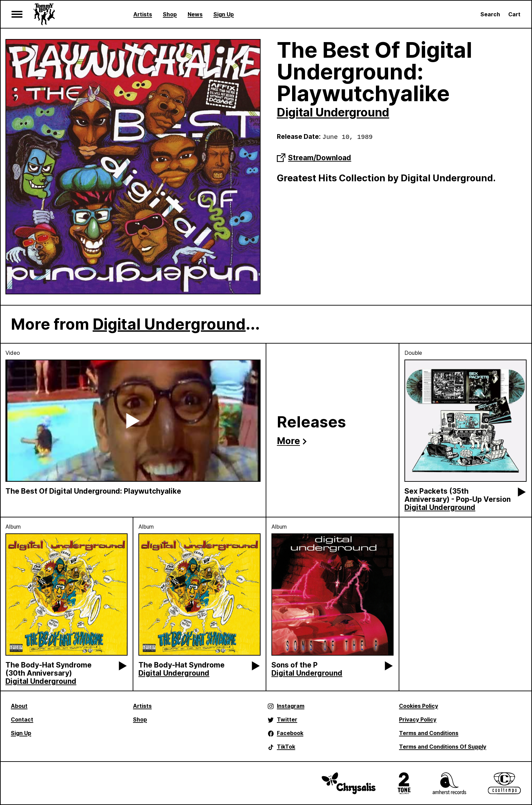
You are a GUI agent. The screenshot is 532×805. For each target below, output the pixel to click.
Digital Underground (333, 112)
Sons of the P (294, 665)
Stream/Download (314, 158)
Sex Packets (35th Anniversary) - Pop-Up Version (458, 495)
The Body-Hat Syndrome (182, 665)
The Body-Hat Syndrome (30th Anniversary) (49, 669)
